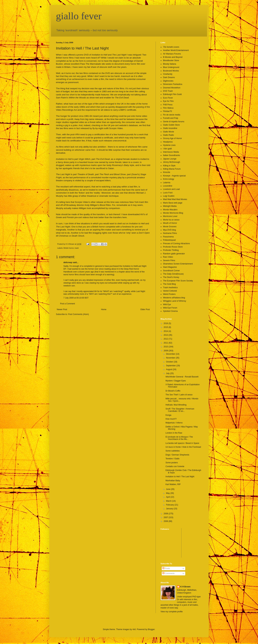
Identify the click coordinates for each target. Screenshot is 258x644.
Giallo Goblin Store (171, 125)
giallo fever (79, 16)
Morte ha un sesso (171, 220)
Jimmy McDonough (172, 162)
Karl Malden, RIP (173, 484)
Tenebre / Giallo (172, 459)
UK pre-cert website (117, 125)
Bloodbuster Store (171, 60)
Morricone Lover (170, 216)
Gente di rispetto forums (174, 122)
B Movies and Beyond (173, 57)
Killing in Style (169, 166)
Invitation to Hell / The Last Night (180, 477)
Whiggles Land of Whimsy (175, 301)
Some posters (172, 463)
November (171, 358)
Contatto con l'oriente (175, 466)
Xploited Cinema (170, 311)
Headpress (168, 142)
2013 (166, 335)
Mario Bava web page (173, 203)
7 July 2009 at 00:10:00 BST (76, 298)
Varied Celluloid (170, 291)
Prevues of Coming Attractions (176, 244)
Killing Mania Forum (172, 169)
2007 (166, 517)
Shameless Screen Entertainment (178, 264)
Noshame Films (170, 233)
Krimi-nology (169, 179)
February (170, 505)
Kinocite (167, 172)
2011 (166, 343)
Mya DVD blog (169, 230)
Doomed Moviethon (172, 88)
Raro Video (168, 257)
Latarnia (167, 183)
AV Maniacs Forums (172, 54)
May (168, 493)
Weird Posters (169, 294)
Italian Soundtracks (172, 155)
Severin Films (169, 260)
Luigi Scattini (169, 196)
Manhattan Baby (173, 481)
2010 (166, 347)
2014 (166, 331)
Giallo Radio (168, 135)
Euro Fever (168, 98)
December (171, 354)
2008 (166, 514)
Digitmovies (168, 81)
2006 (166, 521)
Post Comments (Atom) (78, 314)
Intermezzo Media (171, 152)
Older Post (145, 309)
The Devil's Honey (171, 277)
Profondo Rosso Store (173, 247)
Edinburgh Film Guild (172, 94)
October (170, 362)
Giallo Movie (169, 132)
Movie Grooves (170, 227)
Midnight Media (170, 206)
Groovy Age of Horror (172, 138)
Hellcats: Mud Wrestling (176, 405)
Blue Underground (171, 67)
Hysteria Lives (169, 145)
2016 (166, 323)
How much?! (171, 419)
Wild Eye (167, 304)
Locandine (168, 186)
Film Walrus (168, 108)
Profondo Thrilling (171, 250)
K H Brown (185, 587)
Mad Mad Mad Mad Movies (175, 199)
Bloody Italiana (170, 64)
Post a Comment (67, 304)
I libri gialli (167, 149)
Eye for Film (168, 101)
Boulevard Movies (171, 71)
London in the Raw (174, 433)
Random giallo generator (174, 254)
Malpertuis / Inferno (174, 423)
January (170, 509)
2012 (166, 339)
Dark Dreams (169, 77)
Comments (168, 573)
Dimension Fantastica (173, 84)
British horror (69, 248)
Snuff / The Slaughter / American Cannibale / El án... (180, 410)
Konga (168, 415)
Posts (166, 568)
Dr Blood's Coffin (173, 391)
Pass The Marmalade (91, 64)
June (168, 489)
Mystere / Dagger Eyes (176, 381)
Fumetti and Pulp (171, 118)
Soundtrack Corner (171, 271)
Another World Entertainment (176, 50)
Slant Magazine (170, 267)
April (168, 497)
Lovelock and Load (171, 189)
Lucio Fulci (168, 193)
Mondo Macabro (170, 210)
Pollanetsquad (169, 240)
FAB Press (168, 105)
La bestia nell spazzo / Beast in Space (182, 443)
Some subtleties (173, 451)
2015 (166, 327)
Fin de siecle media (172, 115)
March (169, 501)
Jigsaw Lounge (170, 159)
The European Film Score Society (178, 281)
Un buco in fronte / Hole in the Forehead (183, 447)
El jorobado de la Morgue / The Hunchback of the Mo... (179, 438)
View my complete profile (172, 612)
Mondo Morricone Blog (173, 213)
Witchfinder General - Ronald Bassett (182, 377)
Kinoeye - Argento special (174, 176)
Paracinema (168, 237)
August (169, 369)
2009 (166, 351)
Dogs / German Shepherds (177, 455)
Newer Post (62, 309)
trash (77, 248)
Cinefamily (168, 74)
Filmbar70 (167, 111)
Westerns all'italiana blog (174, 298)
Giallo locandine (170, 128)
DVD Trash (168, 91)
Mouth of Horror (170, 223)
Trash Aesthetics (170, 288)
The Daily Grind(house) (173, 274)
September (171, 366)
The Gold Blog (169, 284)
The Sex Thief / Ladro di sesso (179, 395)
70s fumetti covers (171, 47)
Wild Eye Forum (170, 308)
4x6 (134, 629)
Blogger (151, 629)
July (168, 373)
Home (104, 309)
